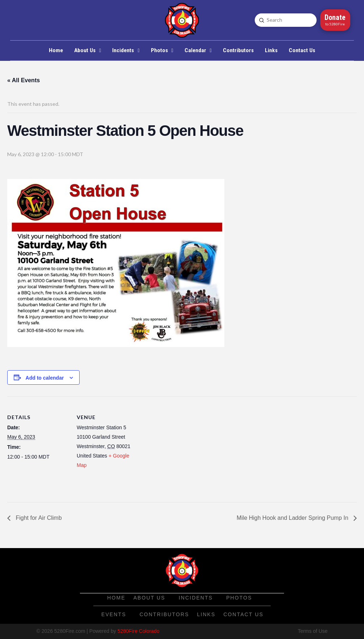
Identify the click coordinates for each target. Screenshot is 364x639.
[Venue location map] (184, 446)
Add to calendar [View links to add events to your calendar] (45, 378)
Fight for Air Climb (38, 518)
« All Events (24, 80)
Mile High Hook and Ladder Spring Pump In (293, 518)
